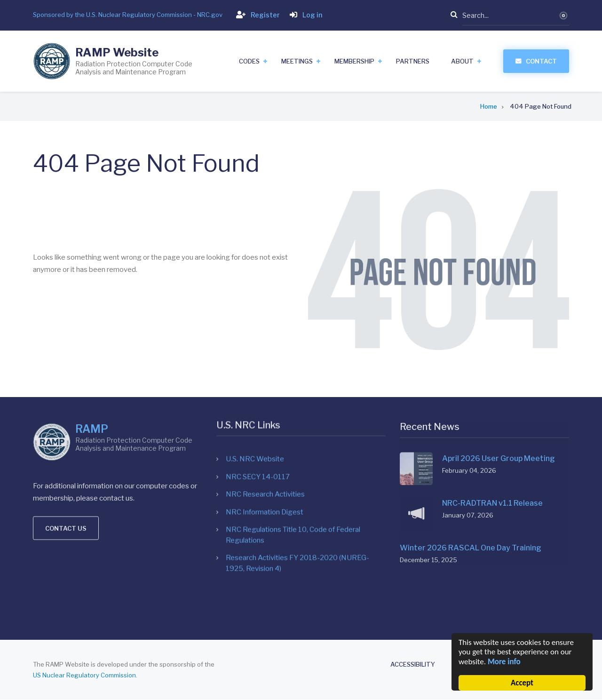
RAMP (92, 350)
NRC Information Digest (265, 414)
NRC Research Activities (265, 397)
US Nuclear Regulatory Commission (84, 675)
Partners (413, 61)
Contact (541, 61)
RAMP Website (117, 52)
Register (256, 15)
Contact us (66, 449)
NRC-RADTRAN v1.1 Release (492, 414)
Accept (522, 683)
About (462, 61)
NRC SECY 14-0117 (258, 379)
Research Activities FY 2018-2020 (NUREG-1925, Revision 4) (297, 466)
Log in (304, 15)
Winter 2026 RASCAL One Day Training (471, 459)
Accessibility (413, 664)
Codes (249, 61)
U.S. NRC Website (255, 362)
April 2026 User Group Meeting (499, 370)
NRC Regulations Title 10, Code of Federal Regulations (293, 438)
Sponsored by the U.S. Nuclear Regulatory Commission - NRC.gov (128, 15)
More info (504, 662)
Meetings (297, 61)
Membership (354, 61)
